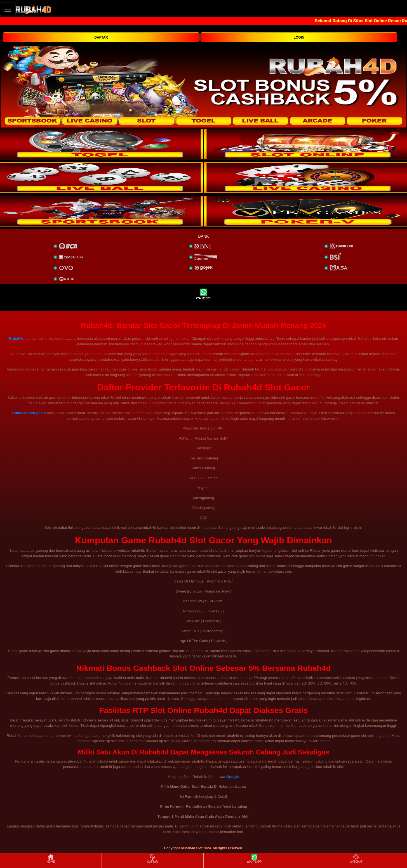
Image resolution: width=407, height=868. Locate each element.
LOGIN (299, 37)
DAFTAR (101, 37)
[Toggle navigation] (8, 9)
